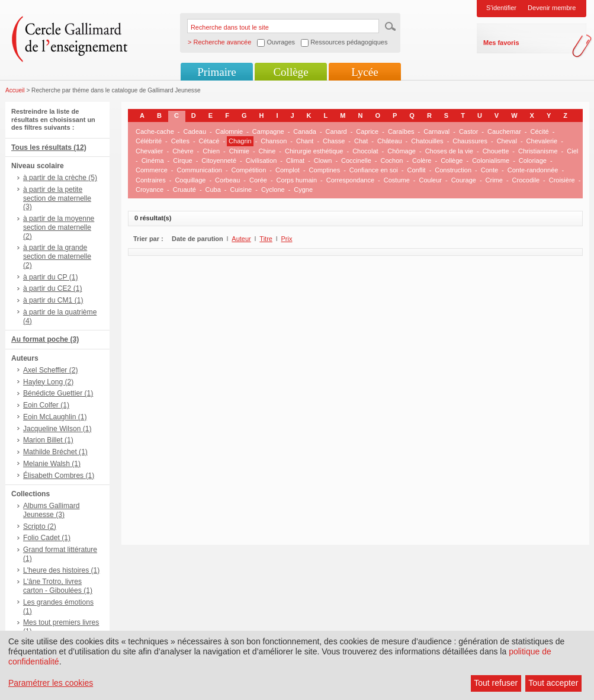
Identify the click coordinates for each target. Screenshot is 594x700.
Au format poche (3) (45, 339)
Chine (267, 151)
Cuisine (241, 190)
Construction (453, 170)
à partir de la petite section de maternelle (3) (57, 198)
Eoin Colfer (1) (46, 405)
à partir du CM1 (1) (53, 300)
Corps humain (297, 180)
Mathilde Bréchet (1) (55, 452)
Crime (494, 180)
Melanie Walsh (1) (52, 464)
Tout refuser (496, 683)
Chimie (239, 151)
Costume (397, 180)
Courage (464, 180)
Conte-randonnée (533, 170)
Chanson (274, 141)
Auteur (241, 239)
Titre (266, 239)
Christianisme (538, 151)
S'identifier (501, 8)
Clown (323, 160)
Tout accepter (553, 683)
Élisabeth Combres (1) (59, 476)
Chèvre (183, 151)
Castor (468, 131)
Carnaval (436, 131)
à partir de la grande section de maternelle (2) (57, 256)
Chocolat (365, 151)
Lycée (365, 72)
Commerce (152, 170)
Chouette (496, 151)
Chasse (334, 141)
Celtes (180, 141)
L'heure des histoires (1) (61, 570)
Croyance (150, 190)
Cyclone (273, 190)
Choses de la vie (449, 151)
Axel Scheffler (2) (51, 370)
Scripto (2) (40, 526)
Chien (211, 151)
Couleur (430, 180)
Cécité (540, 131)
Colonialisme (491, 160)
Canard (336, 131)
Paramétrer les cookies (51, 683)
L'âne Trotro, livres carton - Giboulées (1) (58, 586)
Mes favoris (501, 43)
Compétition (249, 170)
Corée (258, 180)
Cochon (391, 160)
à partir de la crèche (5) (60, 178)
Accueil (15, 90)
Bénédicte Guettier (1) (58, 393)
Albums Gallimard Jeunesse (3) (51, 510)
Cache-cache (155, 131)
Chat (361, 141)
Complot (288, 170)
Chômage (402, 151)
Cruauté (184, 190)
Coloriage (533, 160)
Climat (295, 160)
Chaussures (470, 141)
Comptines (325, 170)
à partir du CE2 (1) (52, 288)
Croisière (562, 180)
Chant (305, 141)
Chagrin (240, 141)
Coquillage (190, 180)
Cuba (213, 190)
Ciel (572, 151)
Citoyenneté (219, 160)
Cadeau (195, 131)
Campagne (268, 131)
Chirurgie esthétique (314, 151)
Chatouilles (427, 141)
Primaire (216, 72)
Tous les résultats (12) (49, 147)
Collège (290, 72)
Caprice (367, 131)
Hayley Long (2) (48, 382)
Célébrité (149, 141)
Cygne (303, 190)
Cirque (182, 160)
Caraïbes (401, 131)
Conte (489, 170)
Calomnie (229, 131)
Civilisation (261, 160)
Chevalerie (542, 141)
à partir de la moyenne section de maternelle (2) (59, 227)
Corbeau (227, 180)
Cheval (507, 141)
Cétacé (209, 141)
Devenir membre (552, 8)
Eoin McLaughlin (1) (55, 417)
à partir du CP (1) (51, 277)
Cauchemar (504, 131)
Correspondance (350, 180)
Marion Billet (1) (48, 440)
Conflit (416, 170)
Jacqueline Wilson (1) (57, 429)
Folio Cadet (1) (47, 538)
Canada (305, 131)
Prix (287, 239)
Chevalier (149, 151)
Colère (422, 160)
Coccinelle (356, 160)
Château (390, 141)
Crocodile (526, 180)
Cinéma (153, 160)
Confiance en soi (374, 170)
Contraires (151, 180)
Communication (199, 170)
